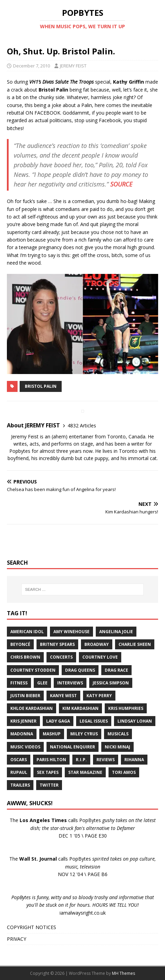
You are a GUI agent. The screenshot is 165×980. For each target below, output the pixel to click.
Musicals (118, 734)
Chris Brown (25, 657)
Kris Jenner (23, 721)
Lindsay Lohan (135, 721)
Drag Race (116, 670)
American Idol (27, 632)
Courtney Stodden (33, 670)
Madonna (22, 734)
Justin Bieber (25, 696)
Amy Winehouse (71, 632)
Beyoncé (20, 644)
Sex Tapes (48, 772)
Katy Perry (99, 696)
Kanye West (63, 696)
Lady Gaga (58, 721)
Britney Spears (57, 644)
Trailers (20, 785)
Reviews (106, 760)
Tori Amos (124, 772)
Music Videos (25, 747)
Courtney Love (100, 657)
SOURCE (121, 184)
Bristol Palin (41, 386)
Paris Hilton (51, 760)
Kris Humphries (126, 708)
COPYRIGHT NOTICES (32, 927)
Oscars (19, 760)
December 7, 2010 (32, 66)
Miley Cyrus (84, 734)
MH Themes (123, 973)
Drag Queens (80, 670)
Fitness (19, 683)
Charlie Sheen (135, 644)
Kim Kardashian (80, 708)
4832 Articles (82, 425)
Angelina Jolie (116, 632)
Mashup (52, 734)
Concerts (61, 657)
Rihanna (134, 760)
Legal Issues (94, 721)
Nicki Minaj (117, 747)
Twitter (49, 785)
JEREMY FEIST (73, 66)
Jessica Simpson (111, 683)
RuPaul (19, 772)
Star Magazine (85, 772)
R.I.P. (81, 760)
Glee (42, 683)
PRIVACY (17, 939)
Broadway (97, 644)
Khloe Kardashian (32, 708)
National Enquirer (73, 747)
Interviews (70, 683)
